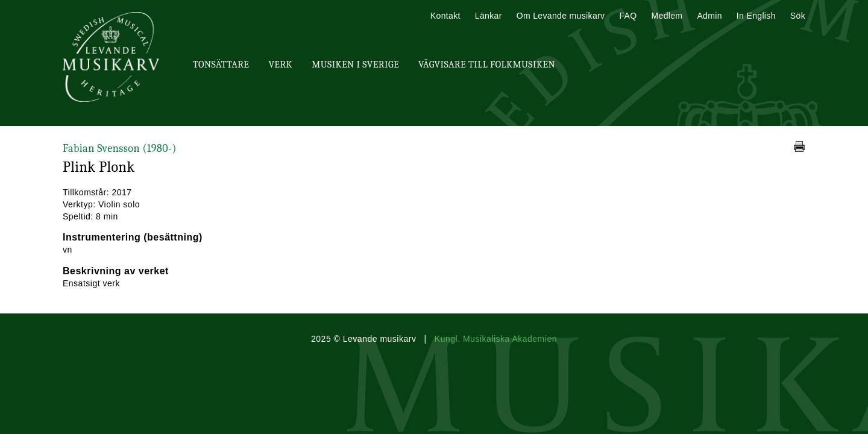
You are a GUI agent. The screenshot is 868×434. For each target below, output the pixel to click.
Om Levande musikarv (561, 16)
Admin (709, 16)
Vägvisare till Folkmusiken (487, 64)
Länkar (489, 16)
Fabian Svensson (120, 149)
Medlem (667, 16)
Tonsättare (221, 64)
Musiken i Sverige (355, 64)
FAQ (628, 16)
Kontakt (445, 16)
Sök (798, 16)
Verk (280, 64)
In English (756, 16)
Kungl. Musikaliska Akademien (496, 339)
